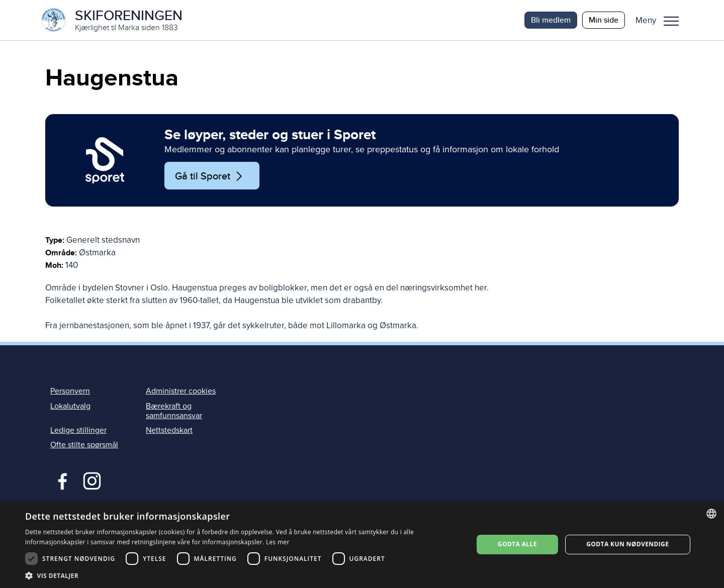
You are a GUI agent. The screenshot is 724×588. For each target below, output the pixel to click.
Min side (604, 20)
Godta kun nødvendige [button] (627, 544)
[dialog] (362, 545)
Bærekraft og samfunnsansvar (174, 411)
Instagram (92, 480)
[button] (661, 20)
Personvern (70, 391)
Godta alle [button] (517, 544)
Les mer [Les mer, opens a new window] (278, 542)
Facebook (60, 480)
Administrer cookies (181, 391)
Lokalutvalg (70, 406)
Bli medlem (551, 20)
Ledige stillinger (78, 430)
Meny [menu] (671, 21)
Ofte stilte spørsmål (84, 445)
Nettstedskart (169, 430)
